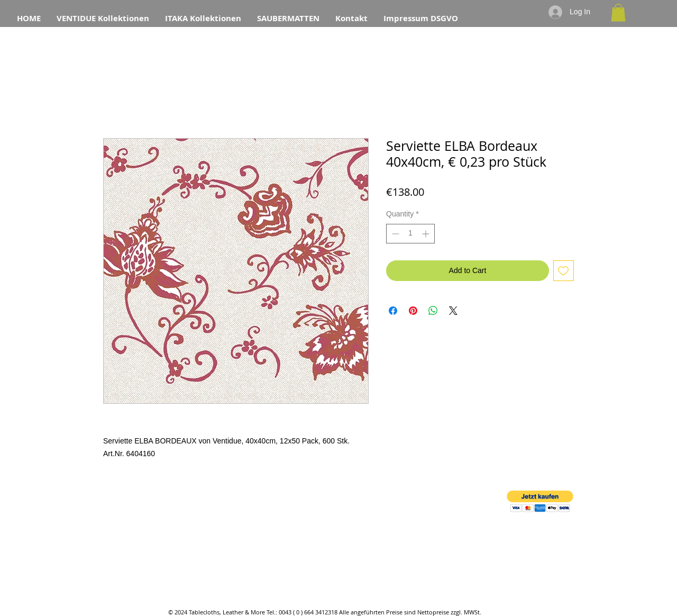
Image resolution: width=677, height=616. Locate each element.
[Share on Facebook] (393, 311)
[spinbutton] (410, 234)
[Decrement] (394, 234)
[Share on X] (453, 311)
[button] (618, 12)
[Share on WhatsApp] (433, 311)
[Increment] (427, 234)
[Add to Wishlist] (564, 271)
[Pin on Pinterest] (413, 311)
